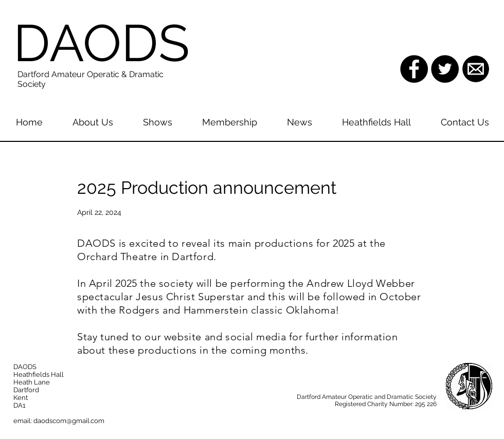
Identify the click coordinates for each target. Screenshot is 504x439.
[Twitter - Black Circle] (445, 69)
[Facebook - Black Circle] (414, 69)
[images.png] (476, 69)
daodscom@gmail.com (69, 421)
